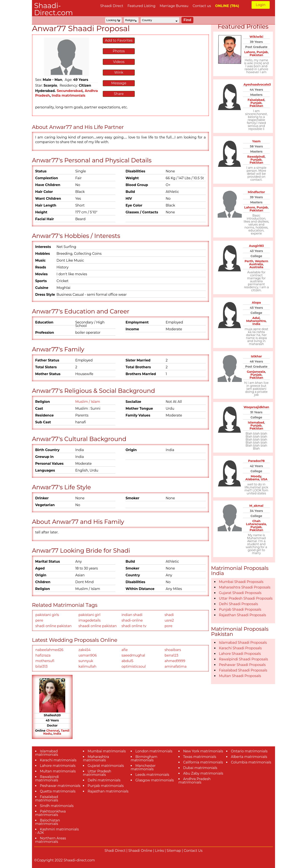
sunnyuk (86, 661)
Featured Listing (141, 6)
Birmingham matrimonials (144, 758)
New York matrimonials (203, 751)
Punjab (262, 52)
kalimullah (87, 666)
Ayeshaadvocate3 (257, 84)
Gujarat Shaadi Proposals (240, 593)
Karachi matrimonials (58, 760)
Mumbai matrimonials (107, 751)
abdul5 (127, 661)
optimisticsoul (134, 666)
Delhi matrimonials (104, 780)
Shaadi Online (140, 851)
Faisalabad (256, 100)
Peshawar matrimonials (60, 786)
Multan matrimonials (58, 771)
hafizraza (43, 655)
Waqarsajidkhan (256, 407)
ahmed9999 (175, 661)
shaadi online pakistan (98, 626)
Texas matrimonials (200, 757)
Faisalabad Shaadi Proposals (243, 670)
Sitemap (174, 851)
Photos (119, 51)
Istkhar (256, 356)
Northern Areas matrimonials (51, 840)
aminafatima (176, 666)
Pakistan (256, 55)
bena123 (171, 655)
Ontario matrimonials (249, 751)
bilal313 (41, 666)
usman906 (88, 655)
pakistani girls (47, 615)
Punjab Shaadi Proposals (240, 609)
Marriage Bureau (174, 6)
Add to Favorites (119, 40)
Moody (256, 476)
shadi (169, 615)
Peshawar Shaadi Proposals (242, 665)
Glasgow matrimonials (155, 780)
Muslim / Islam (88, 402)
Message (119, 83)
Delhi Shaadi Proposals (238, 604)
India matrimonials (68, 95)
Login (261, 5)
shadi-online (132, 620)
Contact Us (193, 851)
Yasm (256, 141)
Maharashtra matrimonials (96, 758)
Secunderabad (70, 91)
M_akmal (256, 506)
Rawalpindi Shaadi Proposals (243, 659)
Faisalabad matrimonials (47, 799)
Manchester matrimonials (143, 767)
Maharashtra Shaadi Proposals (245, 587)
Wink (119, 72)
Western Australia (259, 263)
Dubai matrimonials (200, 768)
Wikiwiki (256, 37)
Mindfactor (256, 192)
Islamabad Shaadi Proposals (243, 643)
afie (125, 650)
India (57, 734)
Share (119, 94)
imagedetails (90, 620)
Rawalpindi (256, 157)
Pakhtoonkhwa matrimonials (51, 813)
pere (39, 620)
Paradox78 (256, 461)
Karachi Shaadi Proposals (240, 648)
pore (169, 626)
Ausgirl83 (256, 246)
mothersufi (45, 661)
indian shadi (132, 615)
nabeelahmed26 (49, 650)
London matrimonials (154, 751)
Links (159, 851)
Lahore (250, 52)
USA (264, 479)
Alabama (252, 479)
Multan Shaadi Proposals (240, 676)
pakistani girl (89, 615)
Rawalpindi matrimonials (47, 778)
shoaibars (173, 650)
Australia (256, 267)
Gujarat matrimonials (106, 766)
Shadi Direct (115, 851)
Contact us (202, 6)
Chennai (53, 731)
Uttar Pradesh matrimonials (97, 773)
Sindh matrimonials (57, 806)
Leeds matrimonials (152, 775)
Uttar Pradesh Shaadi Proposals (246, 598)
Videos (119, 62)
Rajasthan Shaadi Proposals (243, 615)
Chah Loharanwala (256, 523)
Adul (256, 318)
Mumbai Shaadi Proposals (241, 582)
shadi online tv (134, 626)
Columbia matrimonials (251, 762)
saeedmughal (133, 655)
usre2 (169, 620)
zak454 (85, 650)
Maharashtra (256, 321)
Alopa (256, 303)
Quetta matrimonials (58, 791)
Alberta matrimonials (249, 757)
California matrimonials (203, 762)
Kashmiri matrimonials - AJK (57, 831)
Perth (249, 261)
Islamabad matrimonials (47, 753)
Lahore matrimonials (58, 766)
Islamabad (256, 422)
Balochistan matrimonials (48, 822)
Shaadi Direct (112, 6)
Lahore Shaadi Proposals (240, 654)
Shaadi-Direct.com (54, 9)
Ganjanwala (256, 372)
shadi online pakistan (54, 626)
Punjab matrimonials (106, 786)
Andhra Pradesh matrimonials (195, 781)
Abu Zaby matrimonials (203, 773)
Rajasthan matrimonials (108, 791)
